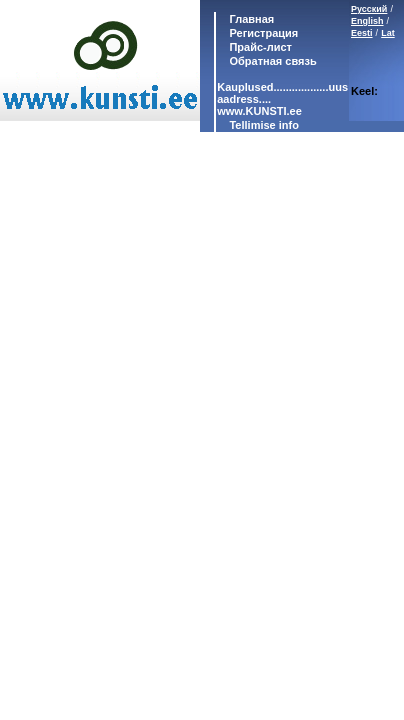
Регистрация (263, 33)
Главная (250, 19)
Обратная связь (271, 61)
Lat (388, 33)
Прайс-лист (259, 47)
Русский (369, 9)
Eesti (362, 33)
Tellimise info (263, 125)
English (367, 21)
